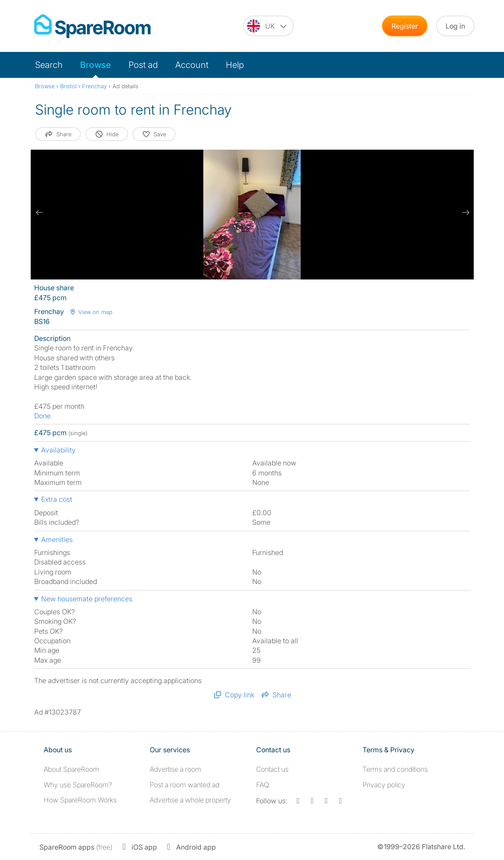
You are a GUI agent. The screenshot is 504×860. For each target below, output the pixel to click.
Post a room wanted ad (185, 785)
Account (192, 65)
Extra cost (57, 499)
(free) (76, 847)
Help (235, 65)
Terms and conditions (395, 769)
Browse (96, 65)
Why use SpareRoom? (78, 785)
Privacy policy (384, 785)
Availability (58, 450)
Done (42, 416)
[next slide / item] (465, 212)
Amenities (57, 539)
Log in (455, 26)
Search (49, 65)
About (71, 769)
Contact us (272, 769)
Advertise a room (175, 769)
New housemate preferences (87, 599)
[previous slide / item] (39, 212)
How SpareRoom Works (80, 800)
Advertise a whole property (190, 800)
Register (405, 26)
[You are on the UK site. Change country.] (268, 26)
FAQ (263, 785)
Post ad (143, 65)
